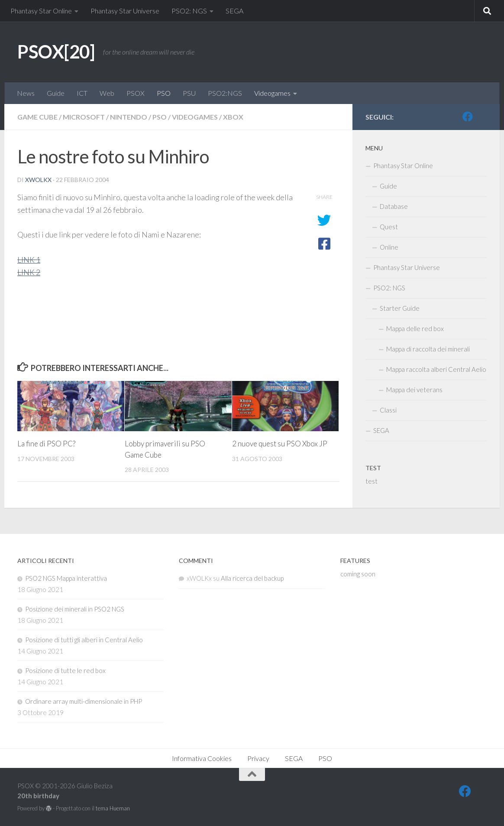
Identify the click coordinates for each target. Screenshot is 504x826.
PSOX (136, 93)
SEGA (234, 11)
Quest (389, 227)
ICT (82, 93)
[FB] (468, 117)
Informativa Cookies (202, 758)
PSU (189, 93)
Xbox (233, 117)
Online (389, 247)
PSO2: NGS (189, 11)
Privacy (258, 758)
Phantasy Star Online (41, 11)
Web (107, 93)
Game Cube (37, 117)
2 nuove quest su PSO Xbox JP (280, 444)
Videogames (272, 93)
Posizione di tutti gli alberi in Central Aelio (84, 640)
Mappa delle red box (415, 328)
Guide (56, 93)
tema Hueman (113, 808)
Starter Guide (400, 308)
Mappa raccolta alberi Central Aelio (436, 369)
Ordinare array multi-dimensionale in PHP (84, 701)
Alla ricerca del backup (252, 578)
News (26, 93)
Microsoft (84, 117)
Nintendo (129, 117)
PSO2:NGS (225, 93)
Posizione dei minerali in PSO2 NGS (75, 609)
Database (394, 206)
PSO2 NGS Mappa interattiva (66, 578)
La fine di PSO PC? (46, 444)
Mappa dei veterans (414, 390)
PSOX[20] (56, 52)
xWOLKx (38, 180)
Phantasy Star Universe (125, 11)
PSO (164, 93)
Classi (388, 410)
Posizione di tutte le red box (65, 670)
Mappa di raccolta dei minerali (428, 349)
